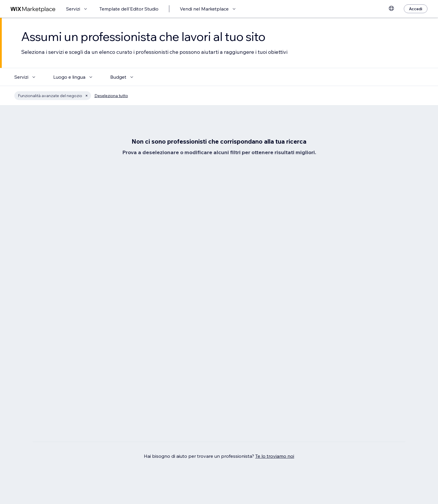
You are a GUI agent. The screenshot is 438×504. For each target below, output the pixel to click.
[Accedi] (416, 9)
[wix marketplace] (33, 9)
